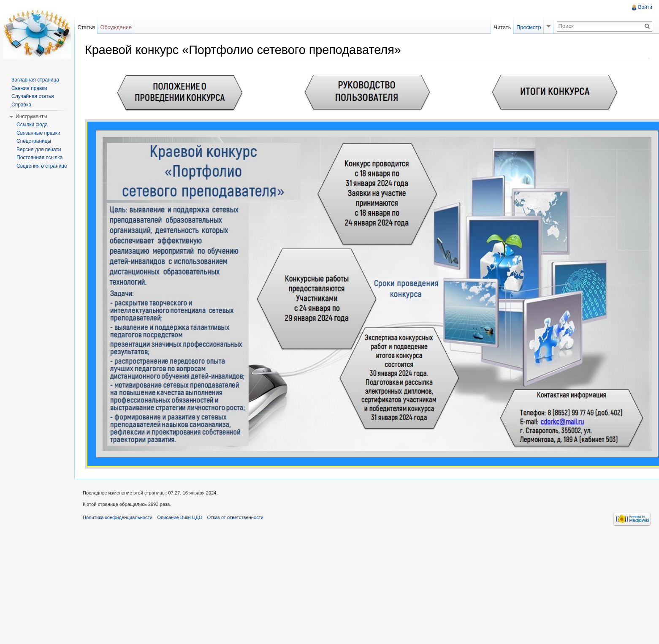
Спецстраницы (34, 141)
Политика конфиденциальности (118, 517)
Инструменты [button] (31, 117)
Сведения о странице (42, 166)
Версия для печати (39, 149)
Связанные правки (38, 133)
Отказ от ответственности (236, 517)
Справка (21, 105)
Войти (645, 7)
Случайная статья (33, 96)
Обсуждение (116, 27)
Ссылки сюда (32, 125)
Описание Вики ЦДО (180, 517)
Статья (86, 27)
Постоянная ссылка (39, 158)
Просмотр (529, 27)
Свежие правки (29, 88)
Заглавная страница (35, 80)
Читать (503, 27)
